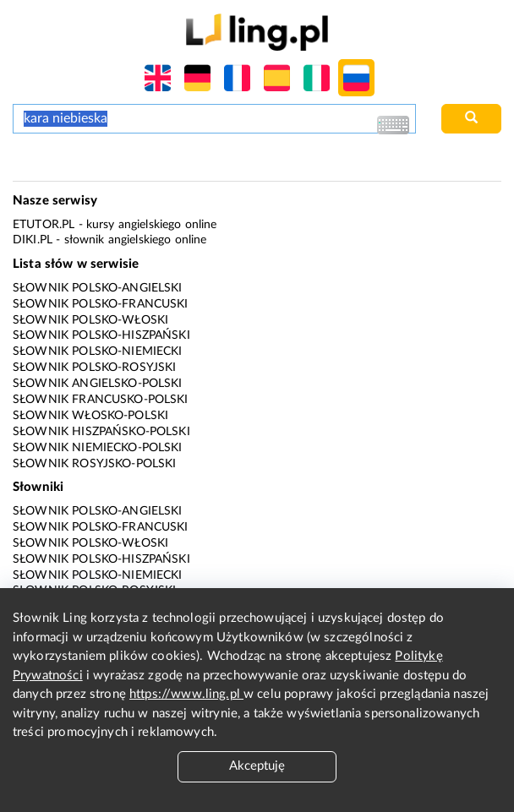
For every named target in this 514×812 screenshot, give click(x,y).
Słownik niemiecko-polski (98, 448)
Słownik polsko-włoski (90, 320)
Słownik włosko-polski (90, 416)
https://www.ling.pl (186, 694)
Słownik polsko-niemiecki (98, 352)
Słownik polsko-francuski (101, 304)
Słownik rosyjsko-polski (94, 464)
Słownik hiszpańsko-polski (101, 432)
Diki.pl (33, 240)
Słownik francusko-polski (101, 400)
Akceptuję (257, 766)
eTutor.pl (44, 225)
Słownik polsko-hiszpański (101, 335)
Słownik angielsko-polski (98, 384)
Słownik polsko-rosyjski (94, 368)
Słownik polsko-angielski (98, 288)
